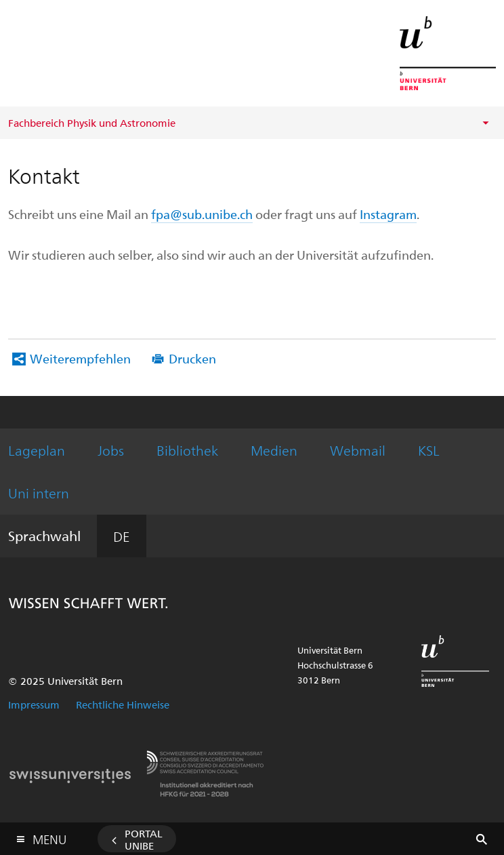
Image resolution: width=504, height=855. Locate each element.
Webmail (358, 450)
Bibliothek (187, 450)
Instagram (388, 214)
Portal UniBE (144, 839)
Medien (274, 450)
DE (122, 536)
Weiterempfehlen (80, 358)
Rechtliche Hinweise (123, 704)
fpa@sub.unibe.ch (202, 214)
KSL (429, 450)
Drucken (192, 358)
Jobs (111, 450)
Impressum (34, 704)
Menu (49, 836)
